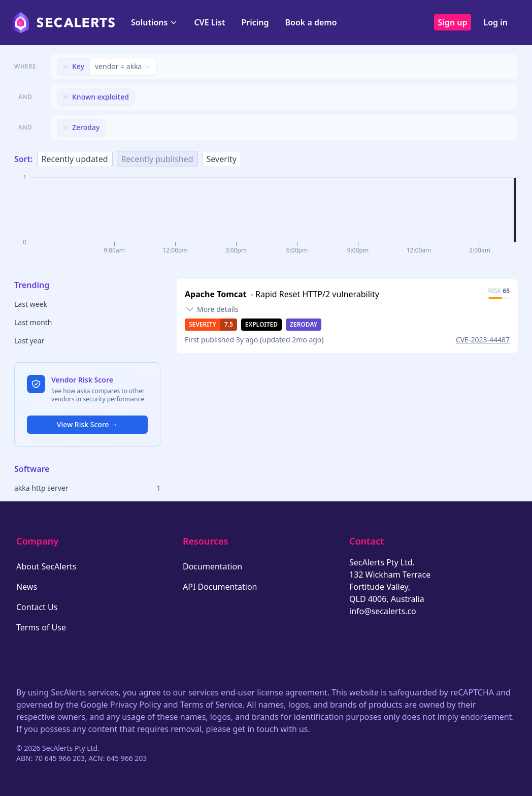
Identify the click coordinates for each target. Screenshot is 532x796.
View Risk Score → (87, 424)
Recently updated (75, 159)
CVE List (209, 22)
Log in (495, 22)
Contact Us (37, 607)
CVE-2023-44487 (483, 340)
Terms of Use (41, 627)
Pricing (255, 22)
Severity (222, 159)
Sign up (453, 22)
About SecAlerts (46, 566)
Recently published (157, 159)
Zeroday (304, 324)
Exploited (261, 324)
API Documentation (220, 587)
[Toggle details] (212, 309)
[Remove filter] (65, 67)
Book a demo (311, 22)
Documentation (212, 566)
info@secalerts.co (383, 611)
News (27, 587)
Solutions (154, 22)
